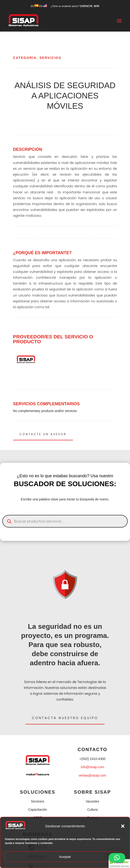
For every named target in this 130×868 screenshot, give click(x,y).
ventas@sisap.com (92, 775)
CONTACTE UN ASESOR (43, 434)
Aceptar (65, 857)
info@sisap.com (92, 767)
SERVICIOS (50, 58)
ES (35, 6)
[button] (123, 826)
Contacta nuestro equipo (65, 718)
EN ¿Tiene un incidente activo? (59, 6)
